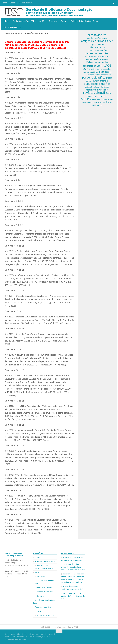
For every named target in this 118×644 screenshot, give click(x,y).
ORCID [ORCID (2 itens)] (97, 75)
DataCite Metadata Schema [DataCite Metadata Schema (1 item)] (93, 56)
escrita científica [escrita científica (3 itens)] (93, 59)
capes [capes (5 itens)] (93, 44)
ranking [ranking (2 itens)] (96, 87)
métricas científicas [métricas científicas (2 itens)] (90, 72)
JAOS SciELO (45, 627)
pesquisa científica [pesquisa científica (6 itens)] (94, 77)
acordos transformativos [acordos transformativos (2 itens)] (97, 38)
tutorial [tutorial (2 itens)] (96, 102)
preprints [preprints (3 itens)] (104, 81)
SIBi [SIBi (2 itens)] (111, 99)
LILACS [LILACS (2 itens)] (92, 69)
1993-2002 (41, 576)
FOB (5, 3)
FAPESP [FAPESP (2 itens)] (105, 59)
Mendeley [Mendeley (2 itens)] (107, 69)
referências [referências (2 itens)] (104, 87)
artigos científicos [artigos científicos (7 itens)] (93, 41)
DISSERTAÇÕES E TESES (46, 615)
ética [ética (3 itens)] (99, 105)
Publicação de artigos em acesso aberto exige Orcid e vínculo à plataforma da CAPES (73, 567)
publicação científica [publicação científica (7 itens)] (97, 84)
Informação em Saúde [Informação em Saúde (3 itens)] (93, 66)
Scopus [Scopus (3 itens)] (106, 99)
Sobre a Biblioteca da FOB (21, 3)
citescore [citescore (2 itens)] (101, 44)
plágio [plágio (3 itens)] (109, 78)
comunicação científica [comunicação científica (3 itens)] (97, 50)
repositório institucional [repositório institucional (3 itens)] (97, 90)
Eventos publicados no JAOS (44, 582)
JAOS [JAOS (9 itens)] (107, 65)
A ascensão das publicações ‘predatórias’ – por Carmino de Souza (73, 596)
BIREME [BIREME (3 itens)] (109, 41)
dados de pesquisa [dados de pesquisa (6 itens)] (97, 53)
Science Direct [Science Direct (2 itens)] (96, 99)
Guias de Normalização (46, 592)
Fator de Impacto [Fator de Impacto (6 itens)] (97, 62)
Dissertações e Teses (58, 21)
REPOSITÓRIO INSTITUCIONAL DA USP (44, 567)
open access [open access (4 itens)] (105, 72)
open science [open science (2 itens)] (89, 75)
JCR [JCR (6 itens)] (86, 69)
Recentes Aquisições (13, 27)
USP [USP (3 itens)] (94, 105)
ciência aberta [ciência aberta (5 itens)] (97, 47)
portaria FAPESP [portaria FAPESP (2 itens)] (92, 81)
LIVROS (39, 611)
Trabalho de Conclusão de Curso (85, 21)
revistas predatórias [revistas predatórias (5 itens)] (97, 96)
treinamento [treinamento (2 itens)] (87, 102)
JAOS (42, 21)
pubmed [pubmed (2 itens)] (88, 87)
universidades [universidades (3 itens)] (106, 102)
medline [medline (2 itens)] (99, 69)
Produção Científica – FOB (24, 21)
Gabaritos (40, 596)
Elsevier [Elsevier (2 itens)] (105, 56)
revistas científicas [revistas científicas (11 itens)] (97, 93)
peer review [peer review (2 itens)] (106, 75)
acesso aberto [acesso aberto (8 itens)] (97, 35)
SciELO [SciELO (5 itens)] (85, 99)
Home (7, 21)
